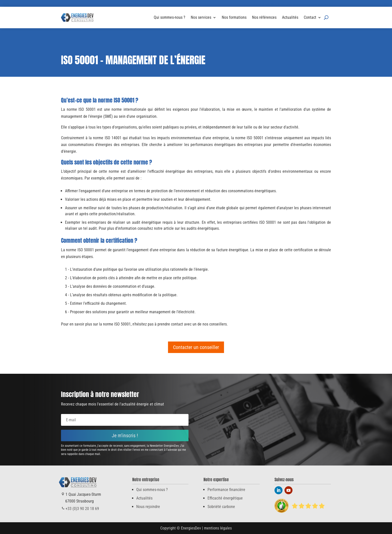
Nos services (201, 17)
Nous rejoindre (148, 507)
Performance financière (226, 490)
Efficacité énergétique (225, 498)
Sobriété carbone (221, 507)
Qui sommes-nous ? (169, 17)
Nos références (264, 17)
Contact (310, 17)
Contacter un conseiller (196, 347)
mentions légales (218, 528)
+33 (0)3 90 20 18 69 (268, 5)
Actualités (290, 17)
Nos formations (234, 17)
